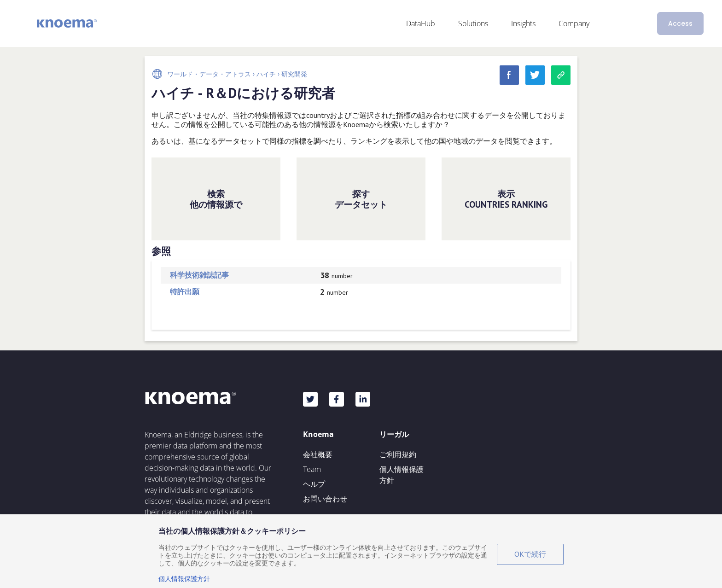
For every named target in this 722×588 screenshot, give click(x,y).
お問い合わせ (325, 499)
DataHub (421, 23)
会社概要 (318, 454)
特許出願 (185, 291)
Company (574, 23)
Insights (523, 23)
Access (680, 23)
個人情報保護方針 (402, 475)
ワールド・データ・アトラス (209, 74)
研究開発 (294, 74)
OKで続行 (530, 554)
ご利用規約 (398, 454)
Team (312, 469)
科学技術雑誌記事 (199, 275)
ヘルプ (314, 484)
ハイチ (266, 74)
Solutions (473, 23)
